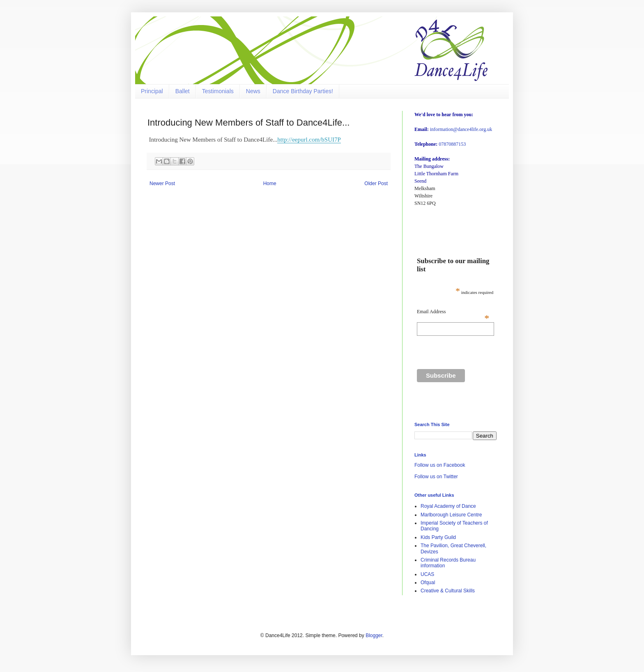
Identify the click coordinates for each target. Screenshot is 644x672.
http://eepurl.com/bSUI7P (309, 140)
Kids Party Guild (438, 537)
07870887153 (452, 144)
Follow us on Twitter (436, 477)
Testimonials (218, 91)
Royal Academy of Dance (448, 506)
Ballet (183, 91)
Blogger (374, 635)
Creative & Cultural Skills (448, 591)
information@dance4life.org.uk (461, 129)
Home (270, 183)
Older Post (376, 183)
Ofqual (428, 583)
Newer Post (162, 183)
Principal (152, 91)
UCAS (427, 574)
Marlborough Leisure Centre (451, 515)
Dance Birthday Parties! (303, 91)
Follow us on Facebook (440, 465)
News (253, 91)
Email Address (453, 312)
